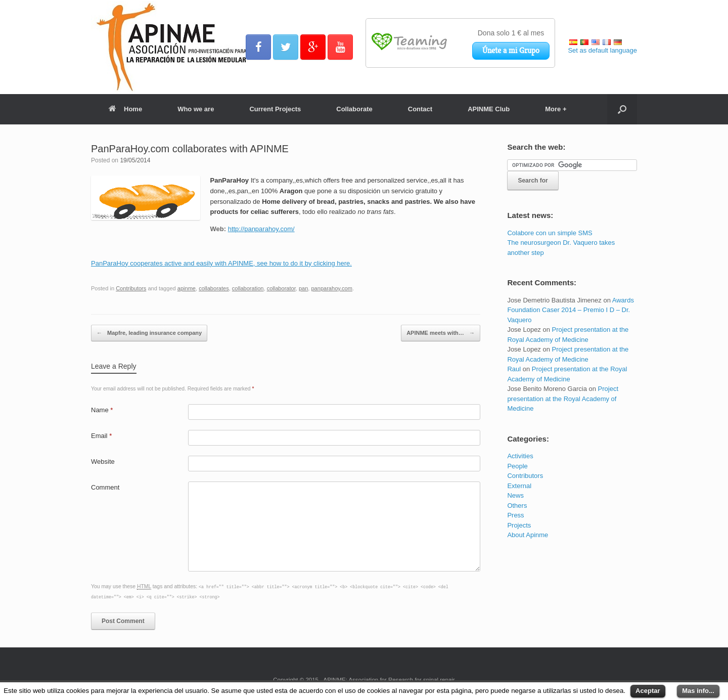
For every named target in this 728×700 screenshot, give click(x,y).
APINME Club (489, 109)
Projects (519, 525)
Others (517, 506)
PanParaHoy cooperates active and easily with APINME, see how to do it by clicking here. (221, 263)
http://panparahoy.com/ (261, 229)
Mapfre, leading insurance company (149, 333)
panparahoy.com (331, 288)
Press (515, 515)
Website (103, 462)
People (517, 466)
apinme (187, 288)
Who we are (196, 109)
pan (303, 288)
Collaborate (354, 109)
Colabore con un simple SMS (550, 233)
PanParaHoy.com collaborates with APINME (190, 149)
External (519, 486)
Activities (520, 456)
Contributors (131, 288)
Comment (105, 487)
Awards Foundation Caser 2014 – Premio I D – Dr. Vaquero (571, 310)
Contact (420, 109)
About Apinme (528, 535)
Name (102, 410)
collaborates (214, 288)
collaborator (281, 288)
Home (125, 109)
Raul (514, 369)
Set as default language (602, 50)
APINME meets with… (441, 333)
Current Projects (275, 109)
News (515, 495)
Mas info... (698, 691)
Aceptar (648, 691)
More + (556, 109)
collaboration (248, 288)
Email (101, 436)
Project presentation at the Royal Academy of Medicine (563, 399)
